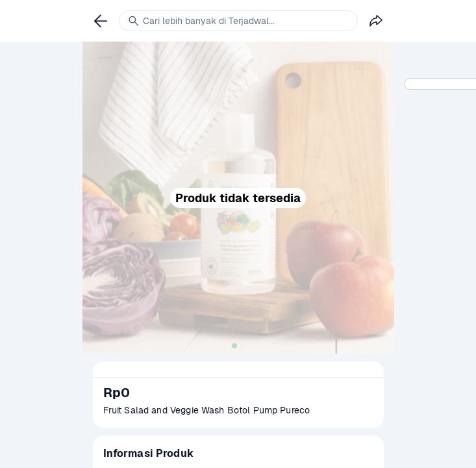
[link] (101, 21)
